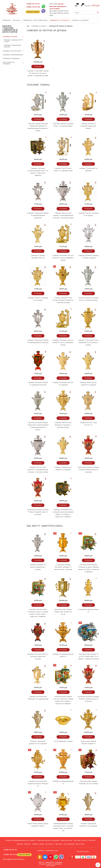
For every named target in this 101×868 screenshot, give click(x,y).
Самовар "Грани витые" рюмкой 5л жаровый (88, 384)
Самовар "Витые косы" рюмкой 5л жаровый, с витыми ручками (63, 425)
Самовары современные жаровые (12, 46)
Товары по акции (80, 20)
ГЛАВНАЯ (6, 20)
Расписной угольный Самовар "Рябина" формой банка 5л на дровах (88, 470)
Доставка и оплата (80, 840)
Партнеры (59, 844)
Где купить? (50, 844)
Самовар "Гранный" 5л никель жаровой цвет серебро (38, 567)
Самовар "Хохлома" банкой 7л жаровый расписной (38, 384)
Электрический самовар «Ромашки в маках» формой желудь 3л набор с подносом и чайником (88, 568)
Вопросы (28, 844)
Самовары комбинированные (13, 55)
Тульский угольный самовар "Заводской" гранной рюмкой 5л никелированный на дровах (38, 426)
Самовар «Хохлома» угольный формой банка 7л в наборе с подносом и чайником (38, 172)
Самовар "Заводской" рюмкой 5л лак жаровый (38, 742)
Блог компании (69, 844)
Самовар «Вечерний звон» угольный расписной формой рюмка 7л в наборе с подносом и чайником (63, 513)
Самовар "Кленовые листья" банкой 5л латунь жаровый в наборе (63, 258)
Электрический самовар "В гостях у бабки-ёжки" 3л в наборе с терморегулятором (88, 657)
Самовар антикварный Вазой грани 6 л (63, 655)
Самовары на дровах (39, 26)
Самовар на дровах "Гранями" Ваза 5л (38, 257)
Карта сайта (80, 844)
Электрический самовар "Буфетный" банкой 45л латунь (63, 612)
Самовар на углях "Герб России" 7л (88, 424)
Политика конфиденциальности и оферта (21, 840)
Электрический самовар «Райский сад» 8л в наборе (88, 782)
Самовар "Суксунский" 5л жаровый (88, 170)
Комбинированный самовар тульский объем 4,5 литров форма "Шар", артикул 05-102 (63, 827)
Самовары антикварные (11, 58)
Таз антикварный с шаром (63, 741)
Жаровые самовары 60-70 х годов (13, 41)
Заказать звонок (33, 12)
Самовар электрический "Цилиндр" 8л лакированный (38, 698)
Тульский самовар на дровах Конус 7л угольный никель (63, 125)
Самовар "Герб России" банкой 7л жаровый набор (63, 170)
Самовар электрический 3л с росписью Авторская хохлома (38, 657)
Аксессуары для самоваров (9, 63)
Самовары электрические (35, 20)
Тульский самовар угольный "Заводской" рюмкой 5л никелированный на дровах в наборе (38, 127)
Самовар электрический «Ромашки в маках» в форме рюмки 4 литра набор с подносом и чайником (38, 613)
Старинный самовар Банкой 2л (88, 611)
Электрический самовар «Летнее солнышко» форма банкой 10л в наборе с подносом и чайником (63, 700)
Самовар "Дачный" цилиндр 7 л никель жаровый (88, 257)
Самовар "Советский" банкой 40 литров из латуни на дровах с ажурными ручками (38, 73)
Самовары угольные (59, 20)
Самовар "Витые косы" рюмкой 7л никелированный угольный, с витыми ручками (63, 216)
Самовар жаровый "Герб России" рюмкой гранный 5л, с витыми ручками (63, 300)
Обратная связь (67, 840)
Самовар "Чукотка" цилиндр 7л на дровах (88, 214)
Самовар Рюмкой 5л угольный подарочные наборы (88, 126)
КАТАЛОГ (16, 20)
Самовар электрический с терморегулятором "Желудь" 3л (38, 784)
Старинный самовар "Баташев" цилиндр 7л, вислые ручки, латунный (63, 567)
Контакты (92, 840)
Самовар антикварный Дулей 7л (63, 782)
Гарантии (20, 844)
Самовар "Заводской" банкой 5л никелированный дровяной (38, 216)
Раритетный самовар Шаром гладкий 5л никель (38, 825)
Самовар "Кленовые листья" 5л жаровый (63, 384)
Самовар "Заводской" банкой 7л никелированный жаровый (38, 341)
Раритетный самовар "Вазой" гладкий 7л (88, 742)
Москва (61, 4)
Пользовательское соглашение (48, 840)
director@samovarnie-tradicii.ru (13, 859)
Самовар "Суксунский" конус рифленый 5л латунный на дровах (88, 343)
